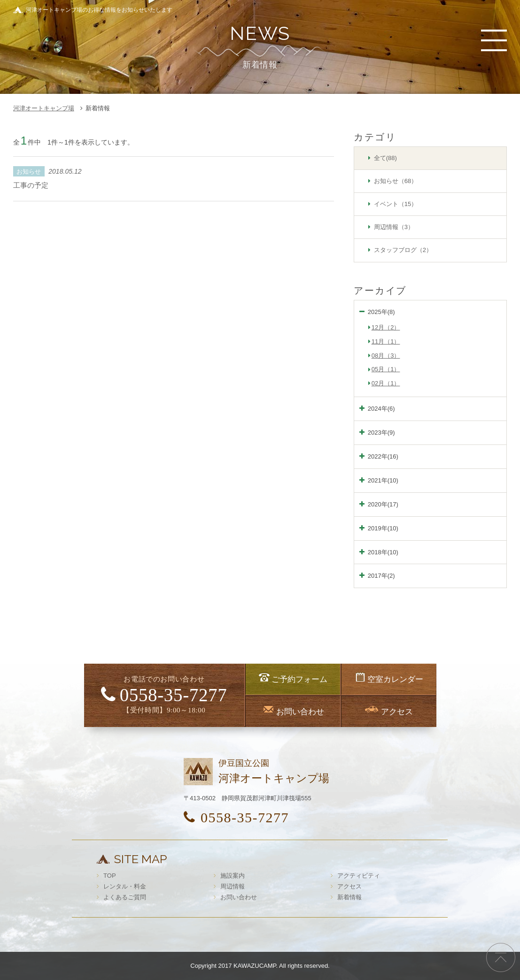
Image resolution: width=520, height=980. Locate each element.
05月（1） (386, 369)
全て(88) (385, 158)
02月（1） (386, 383)
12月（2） (386, 327)
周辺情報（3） (394, 227)
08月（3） (386, 356)
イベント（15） (396, 204)
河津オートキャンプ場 (44, 108)
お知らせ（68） (396, 181)
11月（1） (386, 341)
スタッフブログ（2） (403, 250)
